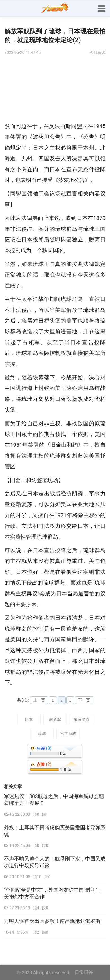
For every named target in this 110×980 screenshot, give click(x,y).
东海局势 (81, 719)
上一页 (39, 700)
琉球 (42, 734)
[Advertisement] (55, 90)
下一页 (84, 700)
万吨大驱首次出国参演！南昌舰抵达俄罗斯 (52, 921)
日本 (29, 719)
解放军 (55, 719)
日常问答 (84, 972)
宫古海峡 (68, 734)
